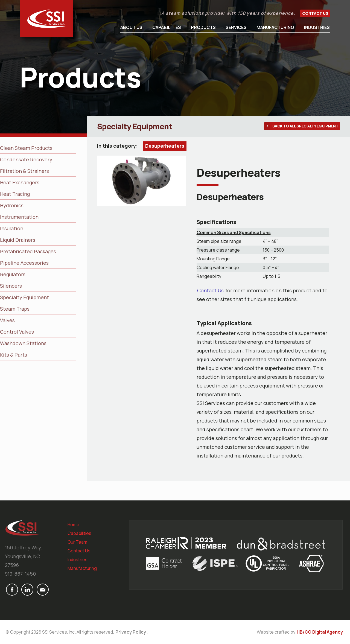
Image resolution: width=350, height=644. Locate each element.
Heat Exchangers (20, 182)
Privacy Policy (131, 632)
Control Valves (17, 332)
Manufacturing (275, 27)
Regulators (13, 274)
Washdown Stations (23, 343)
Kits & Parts (14, 355)
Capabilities (167, 27)
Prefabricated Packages (28, 251)
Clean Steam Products (26, 148)
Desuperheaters (165, 146)
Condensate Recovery (26, 159)
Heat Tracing (15, 194)
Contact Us (315, 13)
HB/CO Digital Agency (320, 632)
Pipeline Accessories (24, 263)
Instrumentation (19, 217)
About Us (131, 27)
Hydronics (12, 205)
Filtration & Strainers (24, 171)
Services (236, 27)
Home (73, 524)
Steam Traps (15, 309)
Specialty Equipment (24, 297)
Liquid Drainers (18, 240)
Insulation (12, 228)
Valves (7, 320)
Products (203, 27)
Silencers (11, 286)
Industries (317, 27)
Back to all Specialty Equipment (305, 126)
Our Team (77, 542)
